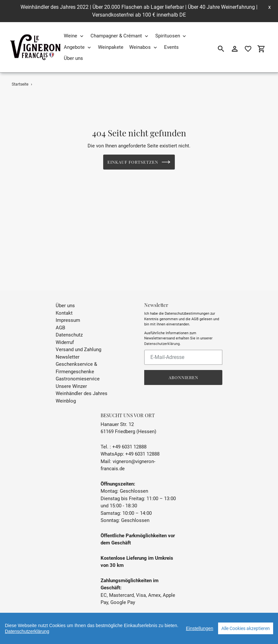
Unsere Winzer (71, 380)
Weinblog (66, 394)
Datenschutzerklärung (162, 337)
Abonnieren (183, 371)
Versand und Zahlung (78, 343)
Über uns (65, 299)
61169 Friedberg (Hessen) (128, 425)
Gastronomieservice (78, 372)
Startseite (20, 84)
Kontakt (64, 307)
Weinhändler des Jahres (82, 387)
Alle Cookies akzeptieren (246, 628)
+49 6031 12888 (129, 440)
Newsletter (68, 350)
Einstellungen (200, 628)
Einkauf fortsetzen (139, 162)
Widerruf (65, 336)
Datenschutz (69, 328)
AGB (60, 321)
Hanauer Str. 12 (117, 418)
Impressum (68, 314)
